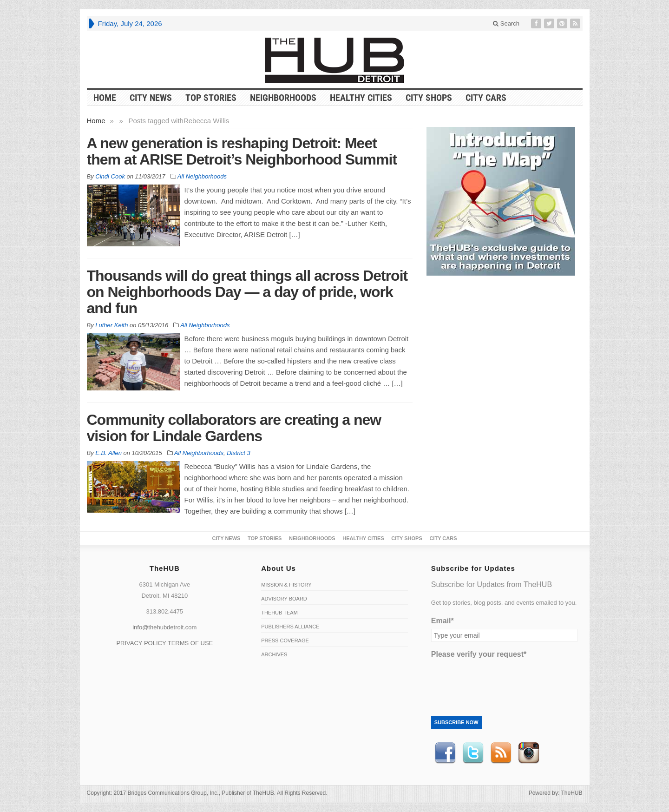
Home (96, 121)
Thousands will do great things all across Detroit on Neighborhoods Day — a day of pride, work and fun (247, 292)
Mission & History (286, 585)
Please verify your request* (479, 654)
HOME (105, 98)
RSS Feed (501, 753)
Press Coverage (285, 640)
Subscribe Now (456, 722)
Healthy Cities (361, 98)
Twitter (473, 753)
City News (151, 98)
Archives (274, 654)
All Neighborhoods (202, 176)
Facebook (445, 753)
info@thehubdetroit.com (164, 627)
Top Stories (211, 98)
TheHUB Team (279, 613)
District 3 (239, 453)
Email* (443, 621)
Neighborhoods (283, 98)
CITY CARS (486, 98)
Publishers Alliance (290, 627)
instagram (529, 753)
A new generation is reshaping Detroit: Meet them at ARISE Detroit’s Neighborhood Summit (242, 151)
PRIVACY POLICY (141, 643)
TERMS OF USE (190, 643)
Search (506, 23)
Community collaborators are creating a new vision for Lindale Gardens (234, 428)
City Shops (429, 98)
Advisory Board (284, 599)
